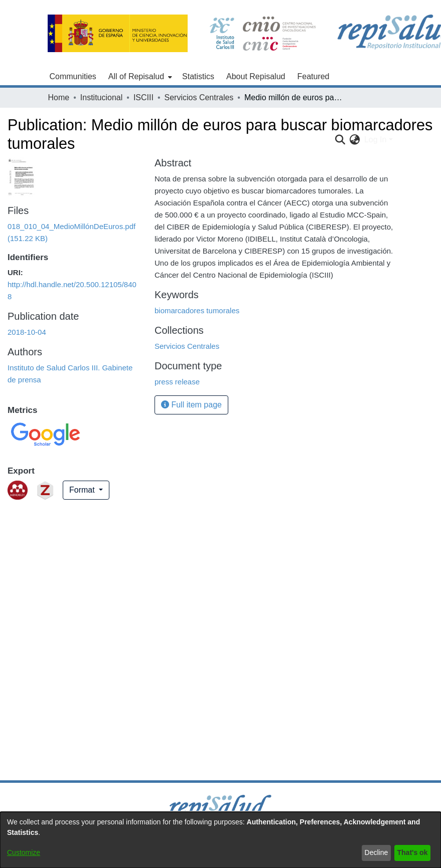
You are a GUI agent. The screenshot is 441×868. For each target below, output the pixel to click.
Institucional (102, 97)
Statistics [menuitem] (198, 76)
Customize (24, 852)
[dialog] (220, 840)
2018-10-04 (27, 332)
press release (177, 382)
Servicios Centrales (199, 97)
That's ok (413, 852)
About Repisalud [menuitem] (256, 76)
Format (83, 490)
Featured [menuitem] (313, 76)
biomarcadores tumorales (197, 310)
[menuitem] (139, 77)
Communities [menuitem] (73, 76)
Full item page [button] (191, 405)
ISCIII (143, 97)
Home (59, 97)
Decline (377, 852)
